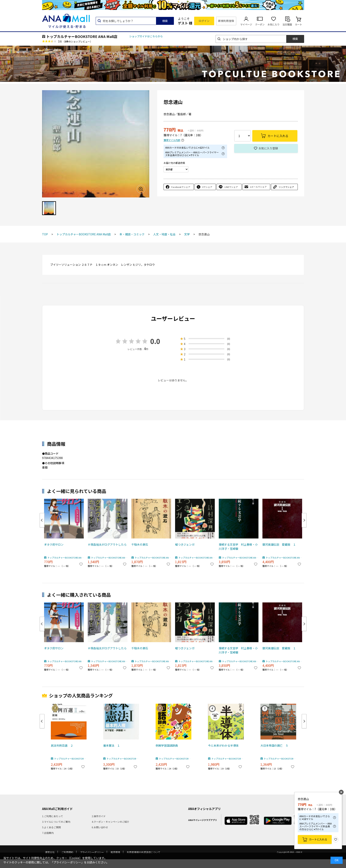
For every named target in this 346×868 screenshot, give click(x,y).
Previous (42, 520)
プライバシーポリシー (92, 852)
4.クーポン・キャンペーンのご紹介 (110, 822)
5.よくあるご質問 (51, 827)
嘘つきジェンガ (185, 544)
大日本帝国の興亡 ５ (274, 745)
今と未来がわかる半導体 (223, 745)
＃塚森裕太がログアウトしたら (107, 544)
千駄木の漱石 (140, 544)
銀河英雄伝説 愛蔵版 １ (279, 544)
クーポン (260, 24)
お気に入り (274, 24)
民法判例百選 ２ (62, 745)
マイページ (246, 24)
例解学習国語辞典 (167, 745)
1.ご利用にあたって (53, 816)
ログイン (204, 21)
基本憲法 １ (112, 745)
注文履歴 (287, 24)
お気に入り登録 (268, 148)
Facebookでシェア (181, 187)
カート (299, 24)
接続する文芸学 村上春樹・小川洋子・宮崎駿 (238, 547)
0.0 (155, 341)
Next (304, 520)
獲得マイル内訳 (172, 140)
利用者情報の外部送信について (144, 852)
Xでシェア (207, 187)
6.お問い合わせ (100, 827)
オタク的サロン (54, 544)
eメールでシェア (258, 187)
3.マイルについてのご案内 (56, 822)
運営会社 (50, 852)
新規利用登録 (226, 21)
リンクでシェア (286, 187)
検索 (165, 21)
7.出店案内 (48, 833)
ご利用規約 (67, 852)
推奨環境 (115, 852)
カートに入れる (318, 839)
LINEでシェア (231, 187)
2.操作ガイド (99, 816)
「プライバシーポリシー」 (67, 862)
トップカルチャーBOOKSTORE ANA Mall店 (82, 36)
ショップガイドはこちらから (146, 36)
